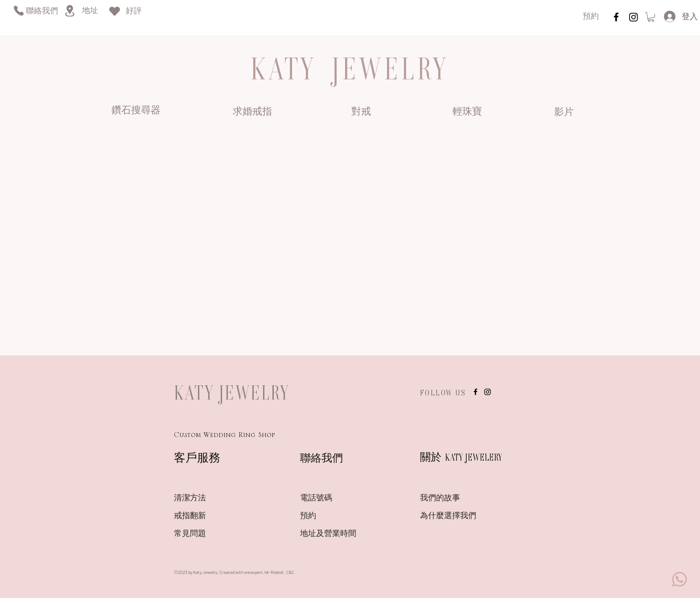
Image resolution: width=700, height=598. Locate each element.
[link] (651, 17)
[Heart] (115, 11)
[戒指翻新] (206, 517)
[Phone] (19, 10)
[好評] (134, 12)
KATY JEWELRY (232, 392)
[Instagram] (634, 17)
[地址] (90, 11)
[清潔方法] (206, 499)
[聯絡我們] (42, 12)
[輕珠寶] (467, 112)
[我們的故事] (452, 499)
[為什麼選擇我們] (452, 517)
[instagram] (616, 17)
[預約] (591, 17)
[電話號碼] (332, 499)
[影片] (564, 113)
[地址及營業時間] (344, 535)
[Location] (70, 11)
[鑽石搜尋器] (136, 111)
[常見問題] (206, 535)
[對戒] (361, 112)
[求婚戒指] (252, 112)
